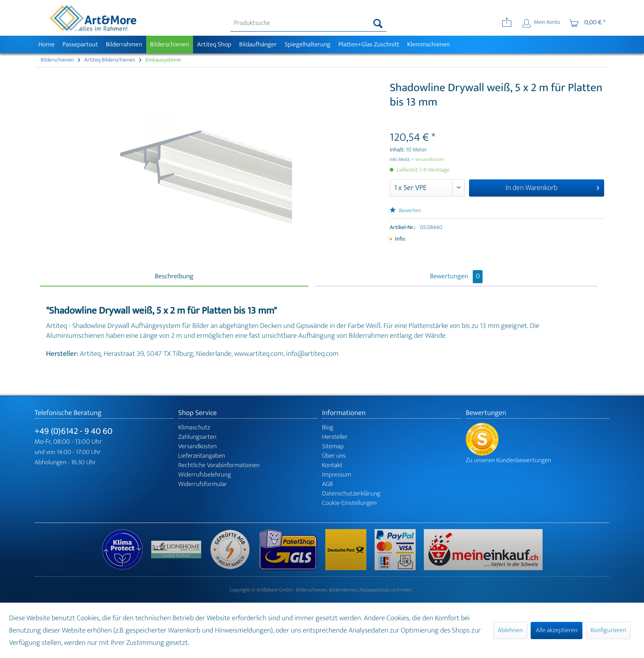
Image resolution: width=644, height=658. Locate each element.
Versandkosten (198, 446)
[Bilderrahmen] (124, 45)
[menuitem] (309, 23)
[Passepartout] (80, 45)
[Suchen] (378, 23)
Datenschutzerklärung (351, 494)
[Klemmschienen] (429, 45)
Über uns (334, 456)
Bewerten (405, 211)
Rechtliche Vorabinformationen (219, 465)
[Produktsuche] (309, 23)
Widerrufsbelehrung (205, 475)
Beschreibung (174, 277)
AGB (327, 484)
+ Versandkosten (428, 160)
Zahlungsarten (197, 437)
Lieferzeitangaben (202, 456)
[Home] (46, 45)
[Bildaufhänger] (258, 45)
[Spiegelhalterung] (307, 45)
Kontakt (332, 465)
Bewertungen (457, 277)
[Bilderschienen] (170, 45)
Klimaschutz (194, 428)
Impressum (337, 475)
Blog (328, 428)
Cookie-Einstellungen (349, 503)
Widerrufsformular (203, 484)
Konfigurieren (608, 630)
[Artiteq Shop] (214, 45)
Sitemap (333, 446)
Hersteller (335, 437)
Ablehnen (510, 630)
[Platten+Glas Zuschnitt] (369, 45)
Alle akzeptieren (557, 630)
